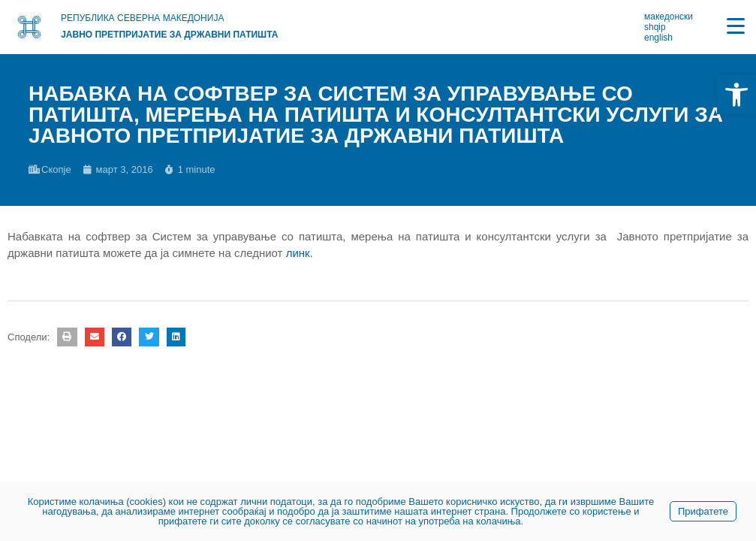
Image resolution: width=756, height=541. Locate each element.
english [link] (658, 38)
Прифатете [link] (703, 511)
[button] (67, 337)
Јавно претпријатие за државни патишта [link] (169, 35)
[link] (736, 95)
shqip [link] (655, 27)
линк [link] (298, 253)
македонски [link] (669, 17)
